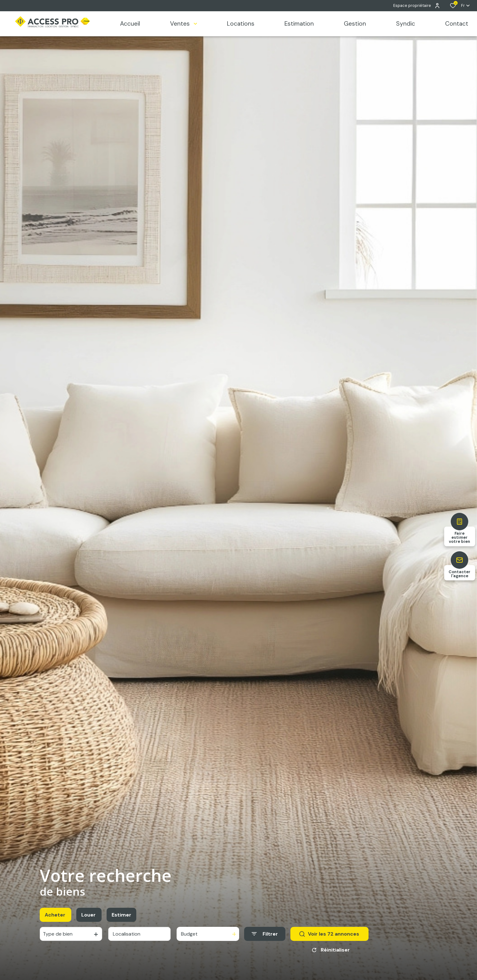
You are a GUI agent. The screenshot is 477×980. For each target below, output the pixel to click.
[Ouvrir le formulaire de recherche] (265, 934)
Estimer (121, 915)
